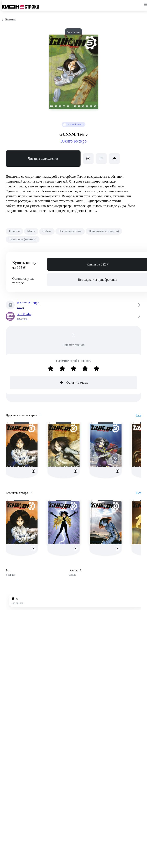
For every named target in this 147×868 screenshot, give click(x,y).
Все (139, 415)
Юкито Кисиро (73, 141)
